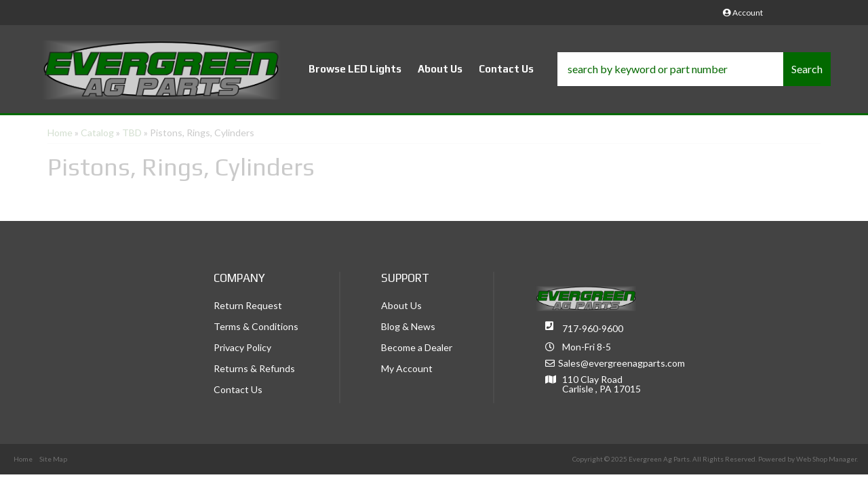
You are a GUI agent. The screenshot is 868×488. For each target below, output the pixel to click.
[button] (694, 69)
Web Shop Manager (826, 459)
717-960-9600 (593, 328)
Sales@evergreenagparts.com (622, 363)
